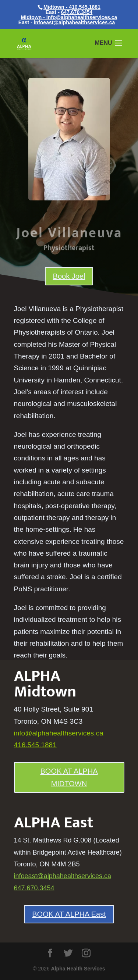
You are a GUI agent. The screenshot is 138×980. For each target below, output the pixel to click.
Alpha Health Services (78, 969)
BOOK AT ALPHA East (69, 914)
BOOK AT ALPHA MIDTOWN (69, 777)
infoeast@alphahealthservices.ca (75, 22)
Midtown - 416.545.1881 (72, 7)
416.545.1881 (35, 745)
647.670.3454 (77, 12)
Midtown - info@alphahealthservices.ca (69, 17)
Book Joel (69, 276)
